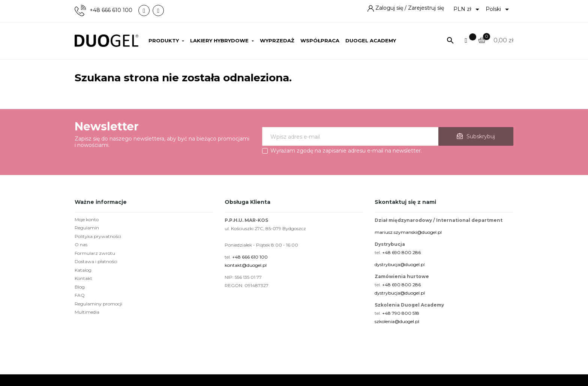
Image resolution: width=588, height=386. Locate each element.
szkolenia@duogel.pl (397, 321)
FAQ (80, 295)
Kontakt (83, 278)
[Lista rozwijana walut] (468, 9)
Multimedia (87, 312)
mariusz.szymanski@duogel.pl (408, 232)
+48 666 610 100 (111, 10)
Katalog (83, 270)
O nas (81, 245)
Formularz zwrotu (95, 253)
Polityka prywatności (98, 236)
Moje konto (87, 219)
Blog (80, 287)
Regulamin (87, 228)
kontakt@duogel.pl (246, 265)
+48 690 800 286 (401, 252)
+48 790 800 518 (401, 313)
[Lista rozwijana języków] (499, 9)
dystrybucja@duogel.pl (400, 293)
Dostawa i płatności (96, 261)
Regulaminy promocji (98, 304)
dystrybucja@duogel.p (399, 264)
